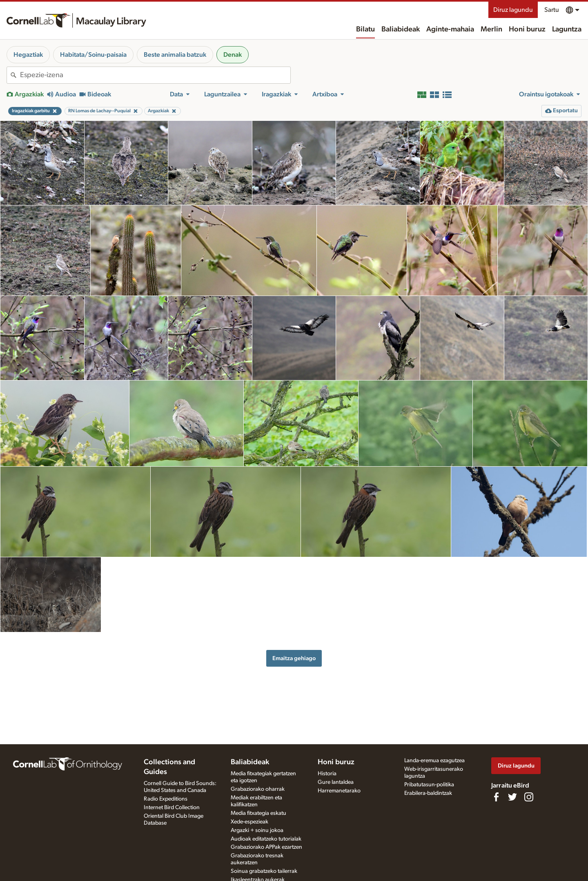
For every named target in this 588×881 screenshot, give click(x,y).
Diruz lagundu (513, 10)
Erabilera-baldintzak (428, 793)
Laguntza (567, 29)
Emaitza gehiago (294, 658)
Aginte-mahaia (450, 29)
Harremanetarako (339, 791)
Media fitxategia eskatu (258, 813)
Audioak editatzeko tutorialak (266, 839)
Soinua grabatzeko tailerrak (264, 871)
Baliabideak (401, 29)
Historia (327, 774)
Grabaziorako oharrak (258, 789)
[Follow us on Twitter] (512, 797)
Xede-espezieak (249, 822)
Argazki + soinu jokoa (257, 830)
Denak (233, 55)
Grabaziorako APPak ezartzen (266, 847)
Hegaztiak (28, 55)
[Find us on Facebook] (496, 797)
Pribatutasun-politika (429, 785)
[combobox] (155, 75)
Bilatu (365, 29)
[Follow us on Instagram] (529, 797)
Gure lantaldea (336, 782)
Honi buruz (527, 29)
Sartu (552, 10)
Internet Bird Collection (172, 808)
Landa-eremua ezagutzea (434, 761)
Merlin (491, 29)
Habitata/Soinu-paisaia (93, 55)
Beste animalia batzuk (175, 55)
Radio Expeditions (166, 799)
